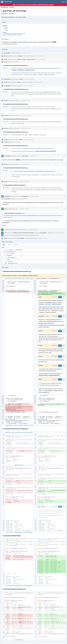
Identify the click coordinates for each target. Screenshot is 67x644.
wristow (24, 59)
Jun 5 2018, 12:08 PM (25, 129)
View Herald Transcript (29, 56)
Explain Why (51, 233)
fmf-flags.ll (10, 261)
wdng (19, 82)
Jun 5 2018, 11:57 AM (25, 101)
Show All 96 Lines (18, 532)
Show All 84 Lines (18, 586)
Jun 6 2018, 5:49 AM (25, 164)
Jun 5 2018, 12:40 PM (28, 140)
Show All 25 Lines (19, 640)
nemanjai (20, 56)
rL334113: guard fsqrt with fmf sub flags (12, 35)
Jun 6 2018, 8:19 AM (24, 182)
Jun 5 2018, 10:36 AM (29, 79)
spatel (6, 27)
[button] (66, 2)
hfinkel (6, 29)
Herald (6, 56)
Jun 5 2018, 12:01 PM (25, 116)
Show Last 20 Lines (28, 425)
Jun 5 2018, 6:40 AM (41, 60)
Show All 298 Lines (19, 432)
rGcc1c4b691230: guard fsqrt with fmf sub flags (14, 34)
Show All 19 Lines (19, 465)
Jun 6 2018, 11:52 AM (59, 233)
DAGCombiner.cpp (11, 252)
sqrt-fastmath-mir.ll (12, 263)
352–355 (6, 188)
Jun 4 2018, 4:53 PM (26, 53)
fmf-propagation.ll (12, 257)
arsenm (6, 30)
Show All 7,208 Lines (18, 425)
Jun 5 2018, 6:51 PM (33, 156)
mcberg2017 (11, 17)
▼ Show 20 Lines (29, 279)
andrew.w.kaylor (31, 59)
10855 (5, 68)
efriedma (19, 59)
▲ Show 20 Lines (9, 425)
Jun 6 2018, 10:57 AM (24, 209)
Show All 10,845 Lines (19, 279)
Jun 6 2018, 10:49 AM (34, 196)
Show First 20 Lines (9, 279)
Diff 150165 (25, 196)
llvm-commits (21, 238)
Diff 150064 (25, 156)
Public (12, 14)
